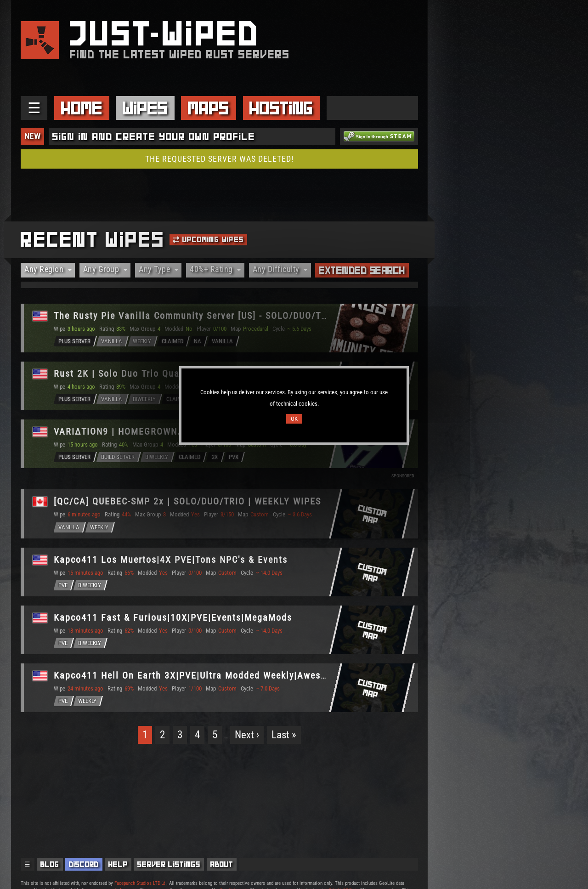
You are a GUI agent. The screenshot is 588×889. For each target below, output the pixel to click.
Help (118, 864)
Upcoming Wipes (208, 239)
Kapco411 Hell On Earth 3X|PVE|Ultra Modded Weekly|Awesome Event (210, 675)
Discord (84, 864)
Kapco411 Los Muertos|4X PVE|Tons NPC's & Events (171, 560)
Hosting (281, 108)
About (222, 864)
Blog (50, 864)
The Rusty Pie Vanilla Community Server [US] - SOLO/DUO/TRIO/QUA (207, 316)
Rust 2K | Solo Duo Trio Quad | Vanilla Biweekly (161, 374)
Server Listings (169, 864)
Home (82, 108)
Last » (284, 735)
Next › (247, 735)
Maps (209, 108)
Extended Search (362, 270)
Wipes (145, 108)
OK (294, 419)
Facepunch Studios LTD (140, 883)
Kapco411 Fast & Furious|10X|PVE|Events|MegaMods (173, 617)
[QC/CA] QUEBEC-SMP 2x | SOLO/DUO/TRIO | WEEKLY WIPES (187, 501)
